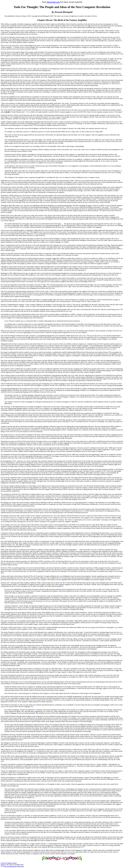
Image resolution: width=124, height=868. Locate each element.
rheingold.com (53, 2)
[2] (13, 221)
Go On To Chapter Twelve (9, 863)
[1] (105, 124)
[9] (18, 786)
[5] (62, 586)
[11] (20, 819)
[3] (42, 318)
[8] (91, 721)
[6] (80, 684)
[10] (54, 806)
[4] (55, 392)
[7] (32, 707)
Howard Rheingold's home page (14, 866)
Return (3, 865)
